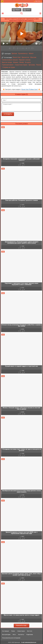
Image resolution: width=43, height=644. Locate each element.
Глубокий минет (8, 65)
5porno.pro (17, 642)
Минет (31, 53)
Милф (21, 62)
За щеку (28, 62)
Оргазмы (32, 65)
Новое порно (21, 631)
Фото (14, 635)
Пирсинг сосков (25, 60)
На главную (6, 631)
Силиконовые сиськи (10, 60)
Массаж (33, 57)
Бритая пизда (7, 62)
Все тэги (30, 631)
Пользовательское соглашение (11, 638)
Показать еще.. (21, 626)
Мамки (16, 62)
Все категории (6, 635)
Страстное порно (21, 65)
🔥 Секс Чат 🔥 (38, 1)
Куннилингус (23, 53)
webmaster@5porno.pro (31, 642)
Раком (39, 65)
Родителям (30, 635)
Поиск (13, 631)
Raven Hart (17, 57)
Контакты (21, 635)
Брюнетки (25, 57)
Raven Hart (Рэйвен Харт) (30, 89)
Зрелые (14, 53)
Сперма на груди (9, 67)
